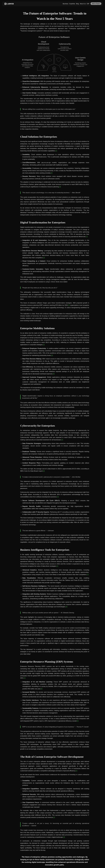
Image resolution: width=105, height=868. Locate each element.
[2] (52, 173)
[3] (60, 187)
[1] (56, 151)
